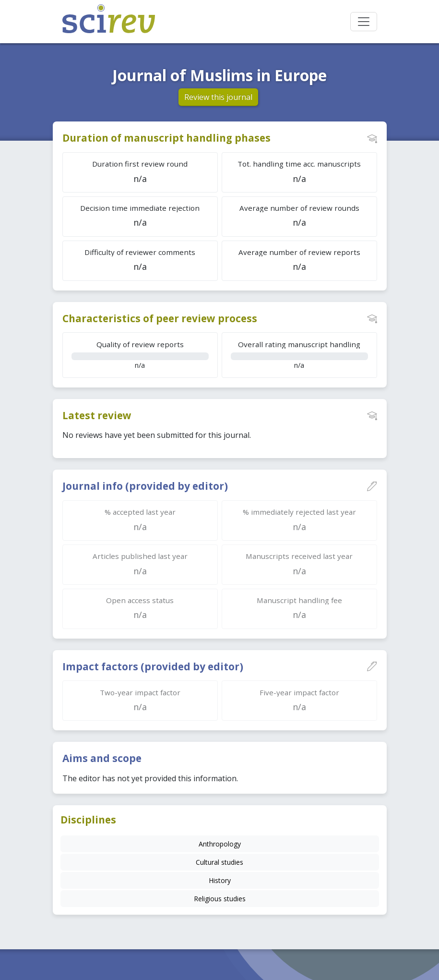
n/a (140, 355)
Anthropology (220, 844)
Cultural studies (219, 862)
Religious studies (220, 899)
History (220, 880)
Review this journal (218, 97)
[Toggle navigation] (364, 22)
